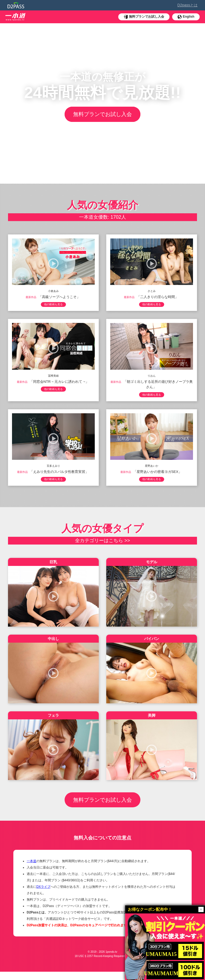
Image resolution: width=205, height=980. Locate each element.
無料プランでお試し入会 (102, 115)
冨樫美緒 (53, 377)
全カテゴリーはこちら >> (102, 544)
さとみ (152, 291)
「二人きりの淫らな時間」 (157, 297)
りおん (152, 377)
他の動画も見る (53, 305)
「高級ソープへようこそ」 (59, 297)
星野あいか (152, 468)
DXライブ (43, 895)
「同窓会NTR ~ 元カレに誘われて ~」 (59, 383)
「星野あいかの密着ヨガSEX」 (157, 474)
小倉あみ (53, 291)
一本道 (31, 869)
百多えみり (53, 468)
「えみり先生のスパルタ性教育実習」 (59, 474)
